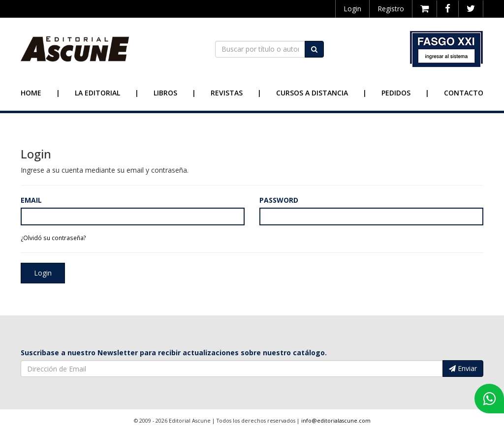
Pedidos (396, 93)
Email (31, 200)
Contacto (464, 93)
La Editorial (97, 93)
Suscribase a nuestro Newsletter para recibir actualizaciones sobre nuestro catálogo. (174, 353)
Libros (165, 93)
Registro (391, 9)
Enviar (463, 368)
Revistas (227, 93)
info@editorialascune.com (336, 421)
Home (31, 93)
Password (279, 200)
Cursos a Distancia (312, 93)
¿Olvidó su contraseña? (53, 238)
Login (352, 9)
